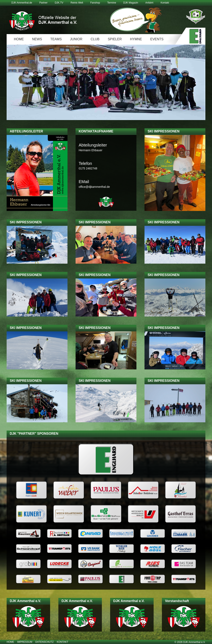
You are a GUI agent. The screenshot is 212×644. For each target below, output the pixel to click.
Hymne (136, 39)
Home (19, 39)
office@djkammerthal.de (94, 187)
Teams (56, 39)
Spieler (115, 39)
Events (157, 39)
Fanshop (95, 3)
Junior (76, 39)
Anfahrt (149, 3)
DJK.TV (59, 3)
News (37, 39)
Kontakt (165, 3)
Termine (112, 3)
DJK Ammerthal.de (22, 3)
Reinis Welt (77, 3)
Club (95, 39)
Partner (43, 3)
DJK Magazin (131, 3)
